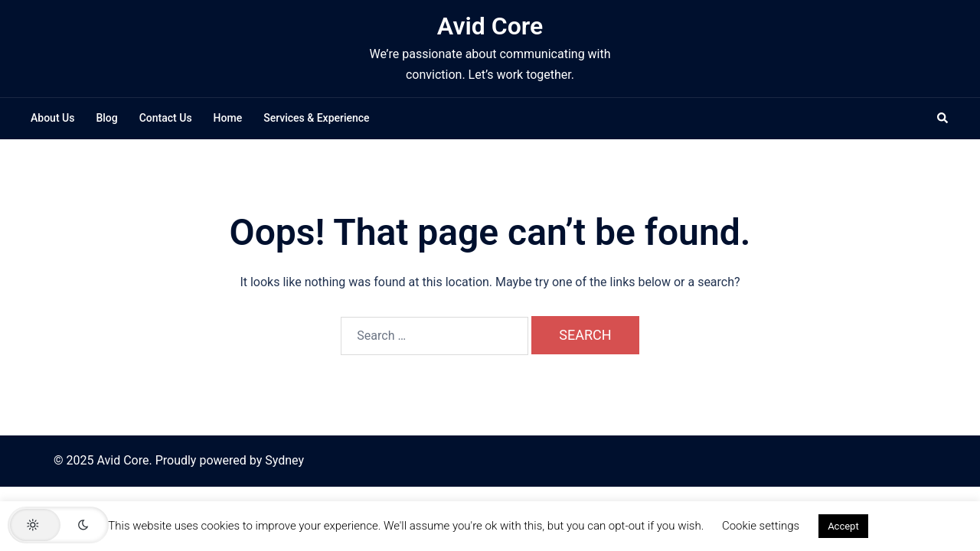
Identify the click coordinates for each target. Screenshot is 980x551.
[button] (943, 119)
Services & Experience (316, 118)
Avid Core (490, 26)
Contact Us (166, 118)
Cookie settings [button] (761, 526)
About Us (52, 118)
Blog (106, 118)
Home (228, 118)
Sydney (284, 460)
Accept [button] (843, 526)
